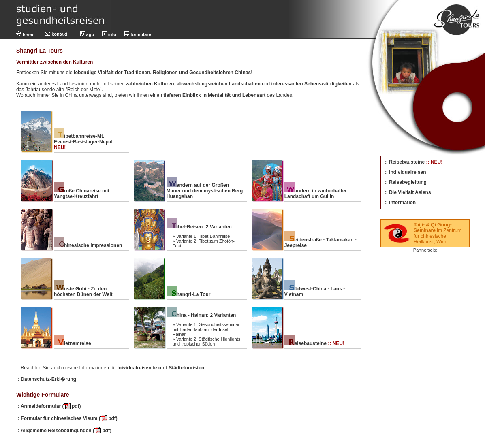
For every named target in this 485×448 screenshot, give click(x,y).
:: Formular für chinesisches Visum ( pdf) (67, 418)
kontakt (56, 34)
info (109, 34)
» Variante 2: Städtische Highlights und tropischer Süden (206, 341)
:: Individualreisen (405, 172)
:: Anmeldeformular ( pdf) (49, 406)
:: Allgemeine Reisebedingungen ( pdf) (64, 431)
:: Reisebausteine (405, 162)
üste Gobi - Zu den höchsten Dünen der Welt (83, 292)
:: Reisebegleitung (406, 182)
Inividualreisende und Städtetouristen (160, 368)
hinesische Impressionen (88, 245)
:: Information (400, 203)
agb (87, 34)
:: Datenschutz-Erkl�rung (46, 379)
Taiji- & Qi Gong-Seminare (433, 228)
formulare (138, 34)
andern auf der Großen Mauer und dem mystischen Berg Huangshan (205, 191)
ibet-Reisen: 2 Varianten (199, 227)
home (25, 35)
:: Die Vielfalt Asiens (408, 192)
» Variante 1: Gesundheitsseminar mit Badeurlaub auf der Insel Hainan (206, 329)
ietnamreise (73, 343)
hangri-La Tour (189, 294)
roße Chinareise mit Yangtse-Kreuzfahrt (82, 194)
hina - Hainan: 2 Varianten (201, 315)
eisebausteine (306, 343)
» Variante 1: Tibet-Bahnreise (201, 236)
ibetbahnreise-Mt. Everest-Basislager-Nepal (83, 139)
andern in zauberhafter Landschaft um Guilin (316, 194)
